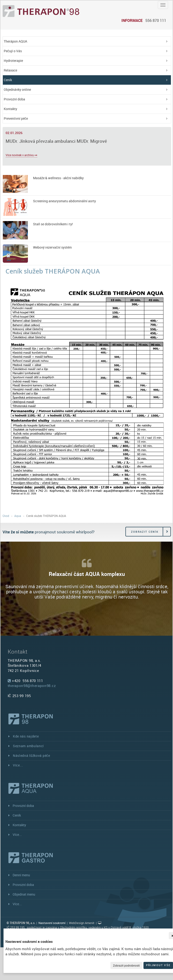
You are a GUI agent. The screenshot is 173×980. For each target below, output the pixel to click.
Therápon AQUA (15, 41)
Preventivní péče (16, 118)
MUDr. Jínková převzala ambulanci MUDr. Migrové (56, 141)
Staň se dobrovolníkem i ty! (53, 224)
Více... (18, 765)
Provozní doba (14, 99)
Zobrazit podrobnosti (126, 965)
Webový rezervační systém (52, 247)
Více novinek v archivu (21, 155)
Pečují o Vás (13, 51)
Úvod (6, 516)
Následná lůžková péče (32, 756)
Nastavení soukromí (52, 923)
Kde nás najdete (26, 736)
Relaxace (10, 70)
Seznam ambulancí (28, 746)
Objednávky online (17, 89)
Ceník (8, 80)
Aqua (18, 516)
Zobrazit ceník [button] (145, 532)
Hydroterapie (13, 61)
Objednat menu (24, 894)
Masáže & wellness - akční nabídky (58, 178)
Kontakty (10, 109)
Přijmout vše (158, 965)
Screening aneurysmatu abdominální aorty (64, 201)
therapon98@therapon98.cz (32, 686)
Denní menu (21, 875)
